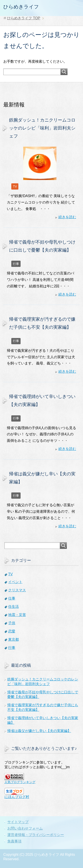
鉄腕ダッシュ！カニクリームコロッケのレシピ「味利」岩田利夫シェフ (42, 128)
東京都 (14, 639)
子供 (12, 623)
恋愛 (12, 631)
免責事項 (14, 841)
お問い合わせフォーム (25, 828)
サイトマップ (18, 822)
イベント (15, 582)
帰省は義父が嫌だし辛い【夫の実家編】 (39, 731)
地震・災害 (17, 615)
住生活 (14, 607)
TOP (24, 18)
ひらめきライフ (21, 7)
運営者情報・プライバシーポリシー (36, 835)
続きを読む (67, 217)
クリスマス (17, 590)
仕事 (12, 598)
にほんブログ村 (17, 797)
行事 (16, 264)
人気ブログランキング (20, 782)
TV (15, 186)
